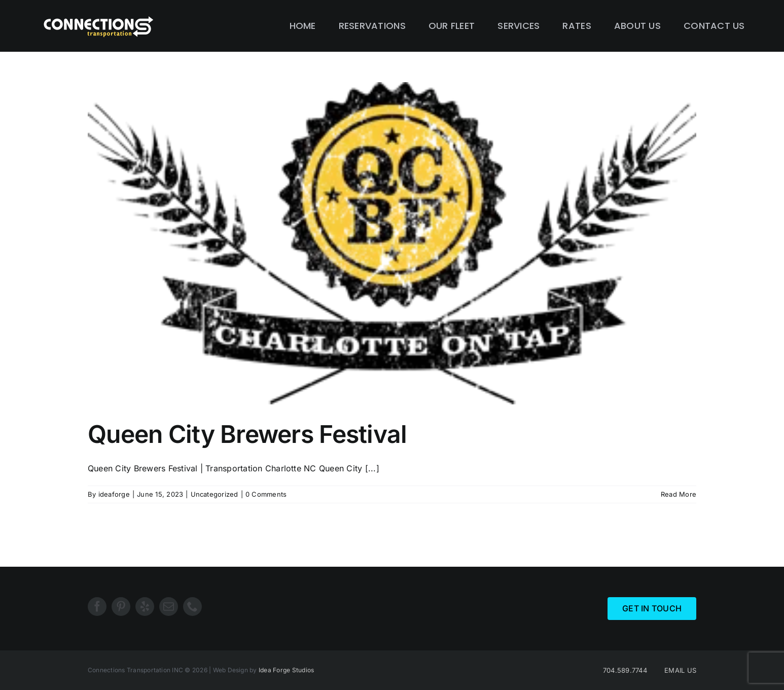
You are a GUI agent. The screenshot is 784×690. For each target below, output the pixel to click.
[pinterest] (121, 607)
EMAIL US (680, 670)
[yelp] (145, 607)
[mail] (169, 607)
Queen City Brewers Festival (247, 434)
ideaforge (114, 494)
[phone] (192, 607)
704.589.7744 (625, 670)
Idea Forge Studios (286, 670)
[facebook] (97, 607)
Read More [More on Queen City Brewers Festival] (679, 494)
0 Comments (266, 494)
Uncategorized (215, 494)
